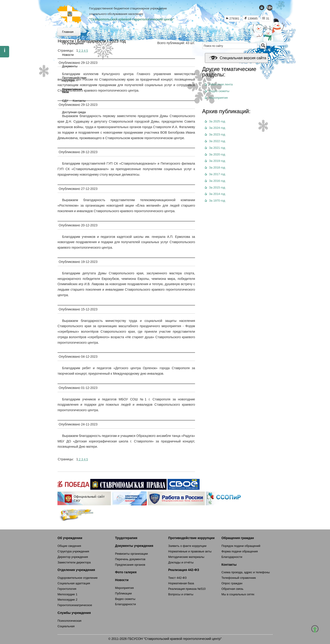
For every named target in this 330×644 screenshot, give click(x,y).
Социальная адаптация (74, 583)
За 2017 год (217, 174)
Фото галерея (126, 572)
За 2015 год (217, 187)
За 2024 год (217, 128)
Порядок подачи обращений (241, 546)
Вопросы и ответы (181, 594)
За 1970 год (217, 201)
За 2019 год (217, 161)
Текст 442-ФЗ (177, 578)
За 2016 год (217, 181)
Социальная (66, 626)
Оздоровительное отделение (78, 578)
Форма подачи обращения (240, 551)
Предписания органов (130, 565)
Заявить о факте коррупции (187, 546)
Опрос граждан (232, 583)
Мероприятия (218, 98)
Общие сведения (69, 546)
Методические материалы (186, 557)
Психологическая (69, 621)
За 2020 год (217, 154)
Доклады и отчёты (181, 562)
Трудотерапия (126, 538)
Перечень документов (130, 559)
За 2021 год (217, 148)
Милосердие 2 (67, 600)
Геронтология (67, 589)
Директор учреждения (73, 557)
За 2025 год (217, 121)
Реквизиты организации (131, 554)
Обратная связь (232, 589)
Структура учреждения (73, 551)
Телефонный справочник (239, 578)
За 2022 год (217, 141)
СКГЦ (70, 14)
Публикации (123, 593)
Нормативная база (181, 583)
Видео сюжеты (219, 91)
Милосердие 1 (67, 594)
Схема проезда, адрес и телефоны (246, 572)
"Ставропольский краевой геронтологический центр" (132, 19)
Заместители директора (74, 562)
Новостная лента (221, 84)
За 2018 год (217, 167)
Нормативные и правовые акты (190, 551)
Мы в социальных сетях (238, 594)
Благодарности (125, 604)
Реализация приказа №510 (187, 589)
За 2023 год (217, 134)
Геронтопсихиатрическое (75, 605)
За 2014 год (217, 194)
